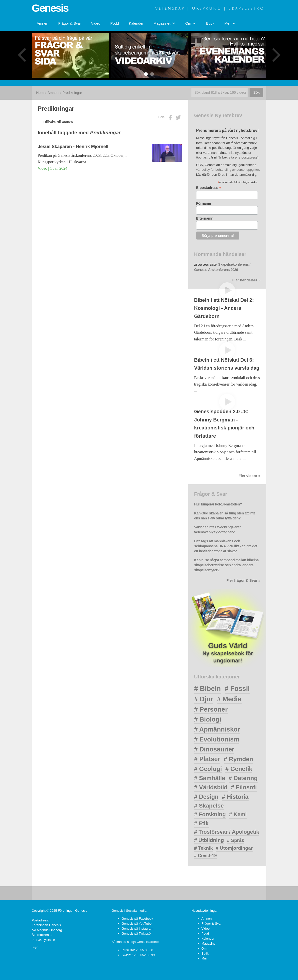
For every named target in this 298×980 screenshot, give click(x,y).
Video (96, 23)
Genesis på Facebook (137, 919)
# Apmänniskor (217, 729)
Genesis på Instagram (137, 929)
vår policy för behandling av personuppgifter (228, 170)
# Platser (207, 759)
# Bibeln (208, 689)
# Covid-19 (206, 856)
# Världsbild (211, 787)
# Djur (204, 699)
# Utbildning (209, 840)
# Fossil (237, 689)
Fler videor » (249, 476)
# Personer (211, 709)
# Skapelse (209, 806)
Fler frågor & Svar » (243, 580)
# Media (229, 699)
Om (204, 948)
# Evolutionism (217, 739)
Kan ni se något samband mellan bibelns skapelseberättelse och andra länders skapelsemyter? (226, 565)
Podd (115, 23)
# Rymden (238, 759)
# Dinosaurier (214, 749)
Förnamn (204, 203)
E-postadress (209, 188)
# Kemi (238, 814)
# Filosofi (244, 787)
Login (35, 947)
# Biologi (208, 719)
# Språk (235, 840)
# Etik (201, 823)
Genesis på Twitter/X (137, 934)
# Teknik (204, 848)
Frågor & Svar (70, 23)
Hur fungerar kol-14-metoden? (218, 504)
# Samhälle (210, 778)
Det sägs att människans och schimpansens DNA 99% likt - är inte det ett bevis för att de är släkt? (226, 546)
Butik (210, 23)
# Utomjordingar (234, 848)
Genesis (50, 8)
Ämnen (42, 23)
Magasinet (209, 943)
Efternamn (205, 218)
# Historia (235, 797)
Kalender (136, 23)
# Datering (243, 778)
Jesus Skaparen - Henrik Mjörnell (73, 147)
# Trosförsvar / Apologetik (227, 832)
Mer (204, 958)
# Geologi (208, 769)
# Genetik (239, 769)
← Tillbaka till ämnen (55, 122)
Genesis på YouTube (137, 924)
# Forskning (210, 814)
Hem (40, 93)
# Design (206, 797)
